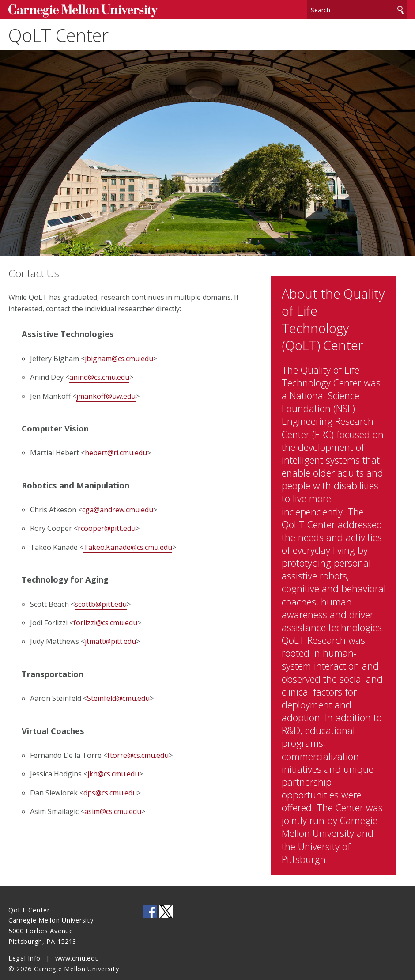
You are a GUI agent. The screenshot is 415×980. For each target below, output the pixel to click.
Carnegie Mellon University (75, 9)
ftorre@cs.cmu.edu (138, 751)
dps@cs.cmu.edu (110, 789)
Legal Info (25, 945)
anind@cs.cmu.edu (99, 374)
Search (400, 9)
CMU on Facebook (150, 898)
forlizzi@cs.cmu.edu (105, 619)
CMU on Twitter (166, 898)
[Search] (357, 9)
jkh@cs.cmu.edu (113, 770)
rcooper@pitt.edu (107, 525)
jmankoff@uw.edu (106, 392)
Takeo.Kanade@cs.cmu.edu (128, 543)
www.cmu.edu (77, 945)
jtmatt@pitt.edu (110, 638)
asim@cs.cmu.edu (113, 808)
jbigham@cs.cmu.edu (119, 355)
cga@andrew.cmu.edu (118, 506)
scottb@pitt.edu (101, 600)
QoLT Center (58, 33)
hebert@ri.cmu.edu (116, 449)
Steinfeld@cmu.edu (118, 695)
